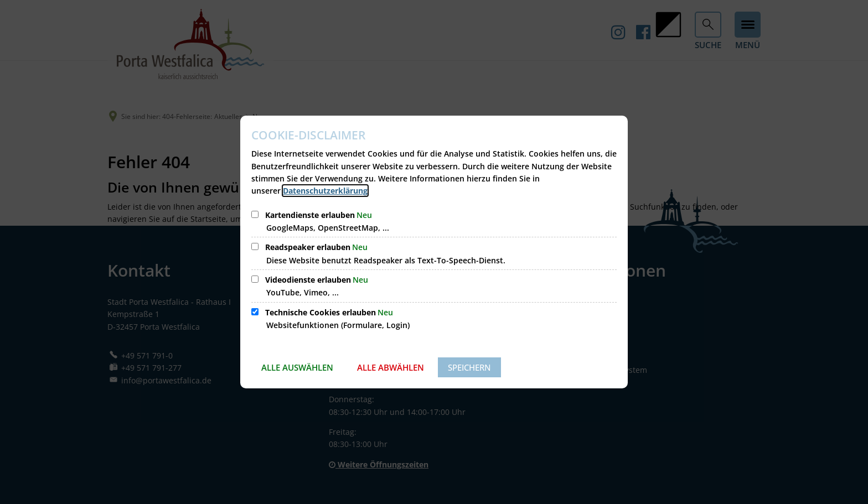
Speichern (469, 367)
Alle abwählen (391, 367)
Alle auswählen (297, 367)
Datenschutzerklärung (325, 191)
